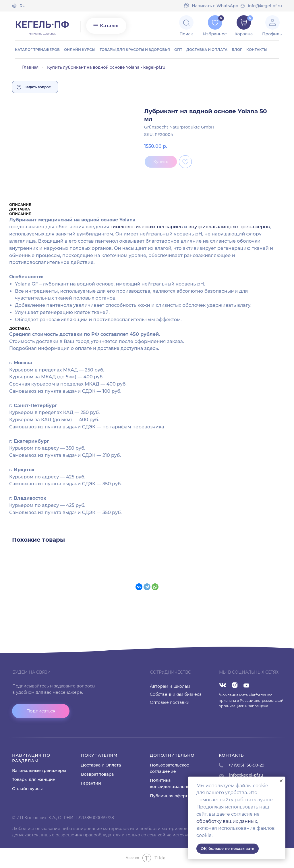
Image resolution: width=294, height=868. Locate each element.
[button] (41, 711)
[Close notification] (281, 781)
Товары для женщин (34, 779)
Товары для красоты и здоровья (135, 50)
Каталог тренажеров (37, 50)
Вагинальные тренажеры (39, 771)
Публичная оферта (170, 796)
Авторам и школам (170, 686)
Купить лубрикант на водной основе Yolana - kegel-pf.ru (106, 67)
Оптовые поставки (170, 702)
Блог (237, 50)
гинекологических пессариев (147, 227)
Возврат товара (97, 774)
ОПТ (178, 50)
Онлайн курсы (80, 50)
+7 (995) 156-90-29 (246, 765)
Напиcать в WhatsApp (215, 6)
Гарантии (91, 783)
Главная (30, 67)
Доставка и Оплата (101, 765)
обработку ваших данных (227, 821)
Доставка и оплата (207, 50)
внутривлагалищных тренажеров (229, 227)
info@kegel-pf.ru (265, 6)
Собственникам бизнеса (176, 694)
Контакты (257, 50)
